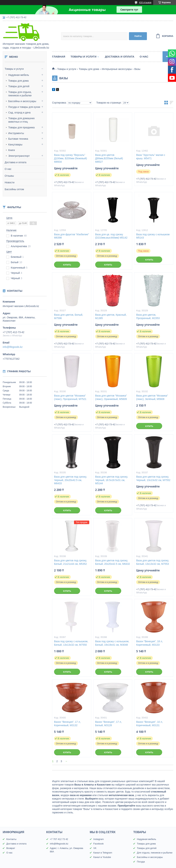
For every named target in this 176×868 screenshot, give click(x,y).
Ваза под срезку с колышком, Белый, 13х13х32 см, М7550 (71, 643)
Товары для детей (19, 86)
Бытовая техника (18, 139)
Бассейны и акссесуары (150, 857)
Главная (59, 57)
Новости (10, 182)
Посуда (141, 862)
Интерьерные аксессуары (117, 69)
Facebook (99, 844)
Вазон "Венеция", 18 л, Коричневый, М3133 (149, 643)
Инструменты (16, 133)
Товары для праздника (21, 127)
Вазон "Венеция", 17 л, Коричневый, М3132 (67, 724)
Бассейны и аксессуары (22, 101)
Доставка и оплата (16, 162)
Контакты (11, 839)
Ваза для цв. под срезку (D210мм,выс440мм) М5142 (111, 236)
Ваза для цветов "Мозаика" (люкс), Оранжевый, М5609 (111, 397)
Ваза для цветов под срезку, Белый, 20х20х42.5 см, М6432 (113, 562)
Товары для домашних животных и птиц (21, 120)
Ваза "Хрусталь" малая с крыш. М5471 (151, 157)
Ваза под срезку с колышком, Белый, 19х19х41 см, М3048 (112, 643)
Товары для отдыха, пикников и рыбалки (20, 94)
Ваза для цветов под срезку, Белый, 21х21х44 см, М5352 (70, 562)
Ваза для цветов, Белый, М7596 (69, 316)
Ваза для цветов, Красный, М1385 (111, 316)
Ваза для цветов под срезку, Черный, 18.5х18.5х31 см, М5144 (112, 480)
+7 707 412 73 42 (59, 839)
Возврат (11, 848)
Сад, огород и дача (19, 113)
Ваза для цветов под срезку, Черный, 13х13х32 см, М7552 (153, 478)
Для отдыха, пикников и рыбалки (155, 853)
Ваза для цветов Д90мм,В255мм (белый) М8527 (109, 158)
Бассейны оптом (14, 189)
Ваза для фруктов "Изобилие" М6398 (71, 236)
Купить (67, 265)
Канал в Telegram (103, 853)
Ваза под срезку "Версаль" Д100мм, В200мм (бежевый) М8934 (70, 158)
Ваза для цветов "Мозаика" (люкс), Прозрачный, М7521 (70, 397)
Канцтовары (15, 145)
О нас (8, 169)
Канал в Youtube (102, 857)
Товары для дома (18, 81)
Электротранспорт (19, 156)
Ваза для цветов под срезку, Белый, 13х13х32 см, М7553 (152, 562)
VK (95, 848)
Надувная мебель (19, 75)
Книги (12, 150)
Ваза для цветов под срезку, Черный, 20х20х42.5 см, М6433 (70, 480)
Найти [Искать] (138, 36)
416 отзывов (145, 3)
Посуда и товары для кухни (24, 107)
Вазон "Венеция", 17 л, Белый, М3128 (108, 724)
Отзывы (9, 176)
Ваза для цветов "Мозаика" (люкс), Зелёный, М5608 (152, 397)
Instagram (99, 839)
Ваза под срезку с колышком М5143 (153, 236)
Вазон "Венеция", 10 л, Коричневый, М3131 (149, 724)
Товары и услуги (14, 69)
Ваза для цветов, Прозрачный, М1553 (148, 316)
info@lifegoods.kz (13, 347)
